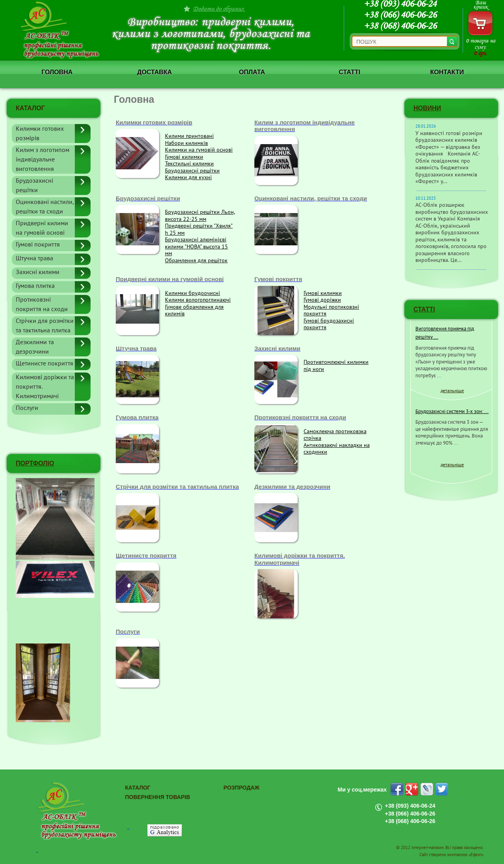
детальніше (452, 391)
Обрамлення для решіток (196, 260)
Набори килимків (186, 143)
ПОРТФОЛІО (35, 463)
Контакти (447, 72)
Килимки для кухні (188, 177)
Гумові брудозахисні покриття (329, 324)
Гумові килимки (184, 157)
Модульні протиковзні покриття (331, 311)
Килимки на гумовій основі (199, 150)
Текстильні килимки (189, 164)
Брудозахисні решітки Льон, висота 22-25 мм (200, 216)
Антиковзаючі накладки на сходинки (337, 449)
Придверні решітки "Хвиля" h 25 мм (199, 229)
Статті (349, 72)
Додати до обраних (219, 8)
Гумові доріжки (322, 300)
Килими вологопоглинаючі (198, 300)
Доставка (154, 72)
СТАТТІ (424, 309)
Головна (57, 72)
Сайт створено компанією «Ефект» (451, 855)
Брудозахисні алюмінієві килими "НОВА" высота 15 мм (196, 247)
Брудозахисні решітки (192, 171)
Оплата (252, 72)
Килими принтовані (189, 136)
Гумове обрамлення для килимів (194, 311)
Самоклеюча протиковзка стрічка (335, 435)
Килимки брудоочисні (193, 293)
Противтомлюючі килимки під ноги (336, 366)
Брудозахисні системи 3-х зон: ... (452, 412)
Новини (427, 108)
